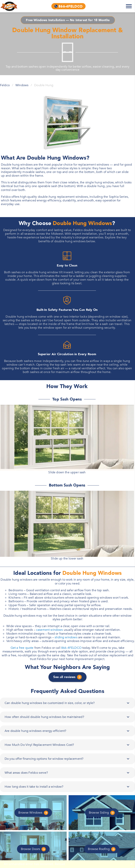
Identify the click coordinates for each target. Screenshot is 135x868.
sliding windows (66, 637)
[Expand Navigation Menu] (129, 6)
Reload (60, 864)
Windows (22, 85)
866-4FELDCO (71, 648)
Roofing (102, 849)
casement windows (50, 630)
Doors (33, 849)
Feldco (5, 85)
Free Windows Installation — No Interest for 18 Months (68, 20)
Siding (102, 813)
